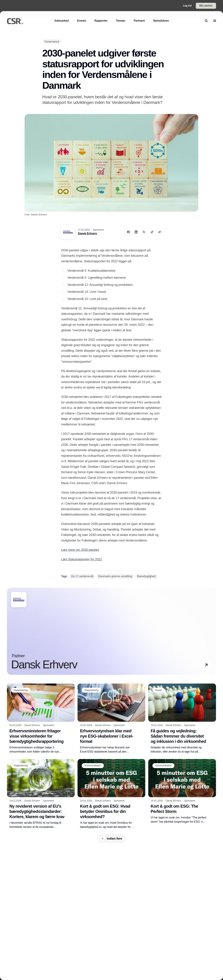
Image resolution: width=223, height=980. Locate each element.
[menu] (215, 21)
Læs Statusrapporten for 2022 (82, 559)
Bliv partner (206, 6)
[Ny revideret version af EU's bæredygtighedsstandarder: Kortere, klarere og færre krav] (41, 794)
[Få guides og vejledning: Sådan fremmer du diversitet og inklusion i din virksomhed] (182, 719)
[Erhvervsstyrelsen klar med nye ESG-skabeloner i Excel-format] (111, 719)
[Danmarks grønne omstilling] (115, 576)
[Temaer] (121, 21)
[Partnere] (139, 21)
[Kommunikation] (93, 766)
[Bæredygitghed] (146, 576)
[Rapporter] (101, 21)
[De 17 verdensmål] (82, 576)
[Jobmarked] (61, 21)
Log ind (187, 6)
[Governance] (52, 42)
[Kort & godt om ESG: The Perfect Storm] (182, 792)
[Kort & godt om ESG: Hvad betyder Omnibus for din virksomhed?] (111, 794)
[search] (206, 21)
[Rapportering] (21, 690)
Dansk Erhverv (87, 233)
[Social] (158, 690)
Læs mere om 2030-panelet (80, 550)
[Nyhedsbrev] (161, 21)
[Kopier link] (160, 232)
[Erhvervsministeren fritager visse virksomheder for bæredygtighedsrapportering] (41, 719)
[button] (206, 665)
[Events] (82, 21)
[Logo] (15, 21)
